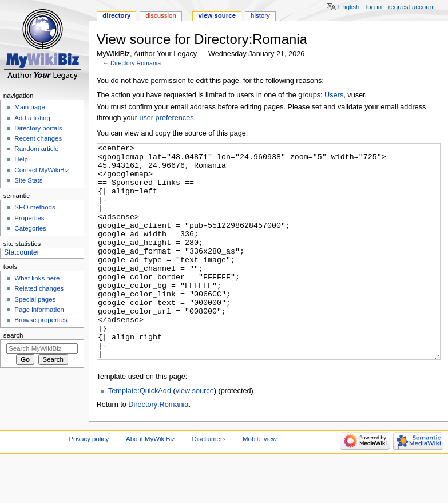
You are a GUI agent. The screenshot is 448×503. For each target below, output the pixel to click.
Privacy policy (89, 482)
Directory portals (38, 128)
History (260, 15)
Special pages (35, 299)
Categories (30, 228)
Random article (36, 149)
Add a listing (32, 118)
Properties (29, 218)
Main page (30, 107)
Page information (39, 310)
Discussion (160, 15)
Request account (412, 7)
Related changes (39, 288)
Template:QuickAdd (140, 434)
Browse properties (41, 320)
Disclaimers (209, 482)
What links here (37, 278)
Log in (374, 7)
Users (334, 95)
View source (217, 15)
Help (21, 159)
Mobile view (260, 482)
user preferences (166, 118)
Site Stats (28, 180)
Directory (116, 15)
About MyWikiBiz (150, 482)
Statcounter (22, 252)
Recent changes (38, 138)
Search (13, 335)
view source (195, 434)
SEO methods (35, 207)
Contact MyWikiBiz (41, 170)
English (349, 7)
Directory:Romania (136, 63)
